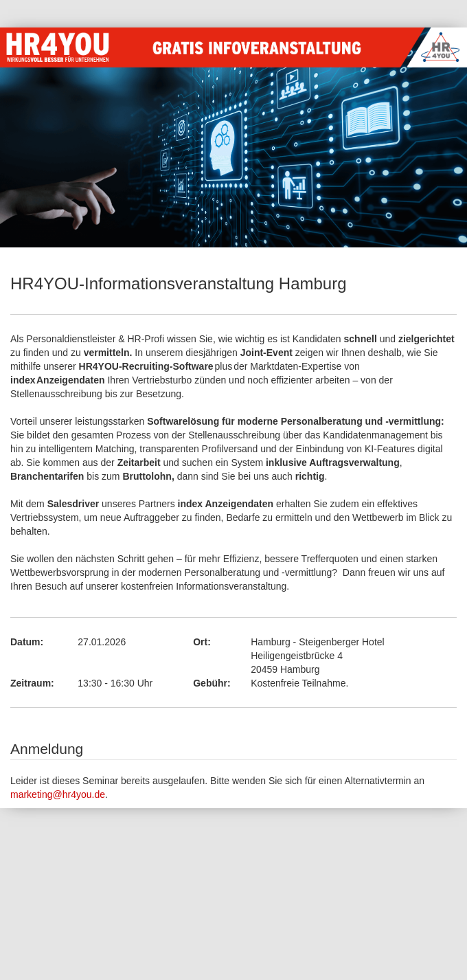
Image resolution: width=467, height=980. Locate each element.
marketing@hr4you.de (58, 794)
